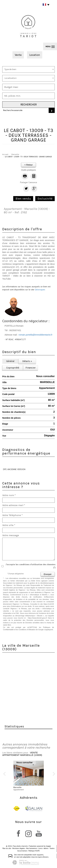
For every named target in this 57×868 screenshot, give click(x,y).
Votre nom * (9, 495)
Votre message (11, 535)
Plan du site (7, 848)
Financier (31, 368)
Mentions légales (19, 848)
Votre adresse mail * (14, 505)
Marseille (15, 154)
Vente (18, 55)
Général (10, 361)
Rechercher (29, 104)
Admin (46, 848)
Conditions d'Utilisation (27, 630)
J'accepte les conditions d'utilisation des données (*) (31, 566)
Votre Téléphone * (12, 515)
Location (35, 55)
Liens (40, 848)
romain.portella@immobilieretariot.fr (36, 335)
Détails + (27, 361)
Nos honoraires (32, 848)
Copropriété (13, 368)
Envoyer (48, 574)
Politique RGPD (34, 851)
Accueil (5, 154)
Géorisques (40, 290)
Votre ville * (9, 525)
